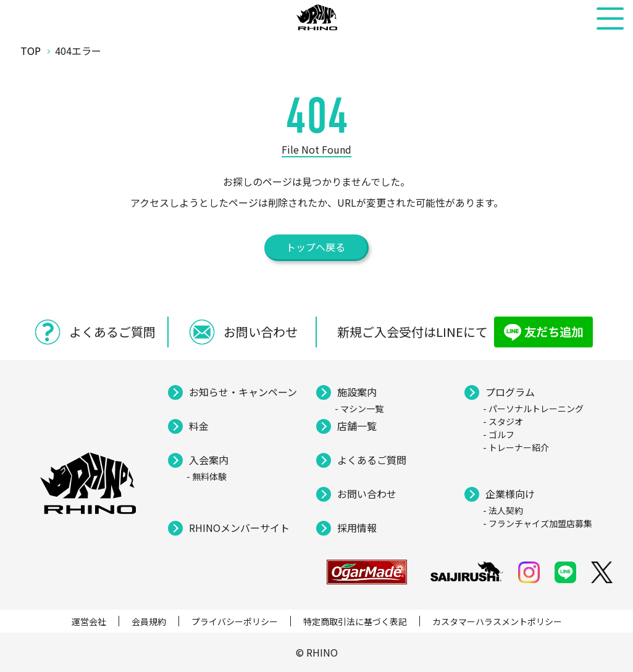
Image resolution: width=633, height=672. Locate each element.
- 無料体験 (207, 476)
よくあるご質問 (372, 460)
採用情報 (357, 528)
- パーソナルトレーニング (533, 409)
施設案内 (357, 392)
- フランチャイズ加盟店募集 (538, 523)
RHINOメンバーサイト (239, 528)
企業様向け (510, 494)
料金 (199, 426)
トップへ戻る (316, 247)
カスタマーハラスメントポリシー (497, 621)
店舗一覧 (357, 426)
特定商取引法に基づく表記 (355, 621)
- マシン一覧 (359, 409)
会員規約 (149, 621)
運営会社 (89, 621)
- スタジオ (503, 421)
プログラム (510, 392)
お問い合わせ (367, 494)
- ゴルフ (499, 434)
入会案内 (209, 460)
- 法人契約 (503, 510)
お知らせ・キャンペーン (243, 392)
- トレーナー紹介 (516, 447)
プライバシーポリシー (235, 621)
